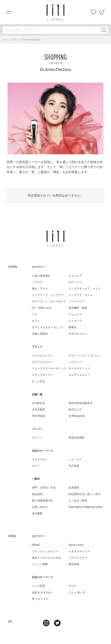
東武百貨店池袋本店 (80, 403)
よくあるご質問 (78, 501)
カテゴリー (38, 267)
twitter (57, 623)
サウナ (73, 586)
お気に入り (93, 12)
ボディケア (75, 282)
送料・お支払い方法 (44, 488)
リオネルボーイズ (79, 551)
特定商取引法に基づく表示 (84, 494)
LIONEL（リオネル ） (55, 238)
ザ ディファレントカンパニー (86, 356)
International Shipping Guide (85, 507)
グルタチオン (40, 459)
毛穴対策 (74, 466)
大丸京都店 (38, 410)
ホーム (6, 40)
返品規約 (37, 494)
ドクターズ (75, 321)
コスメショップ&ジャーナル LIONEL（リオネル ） (55, 12)
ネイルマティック (79, 368)
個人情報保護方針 (42, 501)
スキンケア (75, 276)
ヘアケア (37, 282)
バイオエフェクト (42, 356)
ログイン (37, 438)
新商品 (73, 327)
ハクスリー (75, 362)
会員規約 (74, 488)
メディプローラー (42, 375)
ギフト (36, 321)
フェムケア (75, 314)
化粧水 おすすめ (41, 593)
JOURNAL (12, 536)
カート (102, 12)
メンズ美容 (38, 586)
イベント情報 (40, 564)
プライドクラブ (78, 558)
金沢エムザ (75, 410)
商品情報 (74, 564)
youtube (68, 623)
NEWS (36, 545)
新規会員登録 (77, 438)
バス (34, 314)
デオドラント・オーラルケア (49, 301)
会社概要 (37, 513)
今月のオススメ (78, 334)
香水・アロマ (40, 289)
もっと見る (38, 381)
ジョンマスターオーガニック (49, 368)
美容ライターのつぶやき (46, 558)
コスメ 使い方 (77, 593)
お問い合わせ (40, 507)
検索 (104, 30)
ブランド (16, 40)
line (35, 623)
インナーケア (77, 301)
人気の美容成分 (41, 276)
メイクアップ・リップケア (48, 295)
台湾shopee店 (77, 416)
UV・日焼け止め (42, 308)
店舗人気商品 (40, 334)
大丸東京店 (38, 403)
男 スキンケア (40, 599)
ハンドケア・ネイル (80, 295)
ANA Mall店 (39, 416)
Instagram (46, 623)
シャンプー (75, 459)
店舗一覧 (37, 394)
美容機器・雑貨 (78, 308)
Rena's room (76, 545)
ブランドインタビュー (45, 551)
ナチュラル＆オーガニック (48, 327)
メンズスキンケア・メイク (84, 289)
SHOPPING (13, 267)
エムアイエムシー (42, 362)
